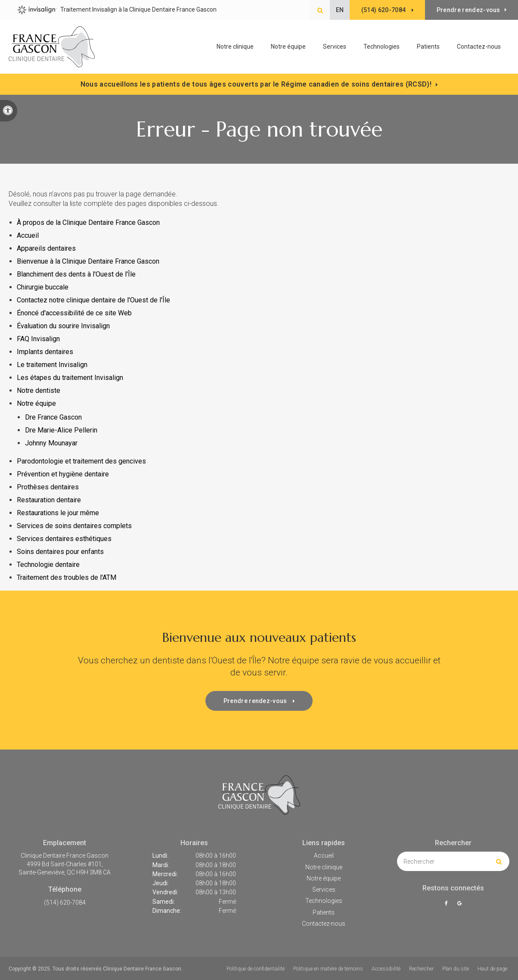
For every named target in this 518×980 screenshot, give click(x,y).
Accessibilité (386, 969)
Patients (428, 47)
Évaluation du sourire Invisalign (63, 326)
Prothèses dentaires (48, 487)
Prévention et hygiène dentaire (63, 474)
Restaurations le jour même (58, 513)
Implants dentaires (45, 352)
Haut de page (492, 969)
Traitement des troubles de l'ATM (67, 577)
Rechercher (421, 969)
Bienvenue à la (88, 261)
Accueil (28, 235)
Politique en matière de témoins (328, 969)
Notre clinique (235, 47)
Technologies (382, 47)
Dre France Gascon (53, 417)
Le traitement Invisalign (52, 365)
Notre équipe (288, 47)
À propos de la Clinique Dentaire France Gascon (88, 222)
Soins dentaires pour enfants (60, 552)
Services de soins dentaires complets (74, 526)
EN (340, 10)
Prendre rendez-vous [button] (468, 10)
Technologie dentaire (48, 565)
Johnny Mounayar (51, 443)
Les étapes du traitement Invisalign (70, 378)
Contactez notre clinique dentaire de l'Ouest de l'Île (94, 300)
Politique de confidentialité (256, 969)
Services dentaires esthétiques (64, 539)
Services (324, 890)
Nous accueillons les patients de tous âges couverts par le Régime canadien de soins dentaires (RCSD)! (256, 84)
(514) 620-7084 (65, 902)
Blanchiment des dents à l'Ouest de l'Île (76, 274)
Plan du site (456, 969)
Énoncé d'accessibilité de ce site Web (74, 313)
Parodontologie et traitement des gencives (81, 461)
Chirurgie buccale (43, 287)
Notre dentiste (39, 390)
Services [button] (335, 47)
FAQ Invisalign (38, 339)
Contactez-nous (479, 47)
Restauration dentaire (49, 500)
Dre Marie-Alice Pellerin (61, 430)
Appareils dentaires (46, 248)
